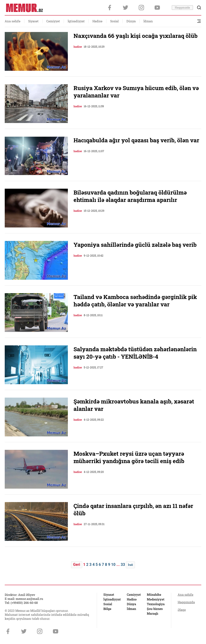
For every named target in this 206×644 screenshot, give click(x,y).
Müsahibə (154, 595)
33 (123, 565)
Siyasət (33, 21)
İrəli (130, 565)
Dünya (131, 21)
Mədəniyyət (156, 599)
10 (113, 565)
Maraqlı (153, 614)
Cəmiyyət (53, 21)
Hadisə (97, 21)
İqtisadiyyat (76, 21)
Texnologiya (156, 604)
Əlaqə (182, 610)
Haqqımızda (182, 7)
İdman (148, 21)
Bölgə (107, 609)
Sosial (114, 21)
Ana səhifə (13, 21)
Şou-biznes (155, 609)
